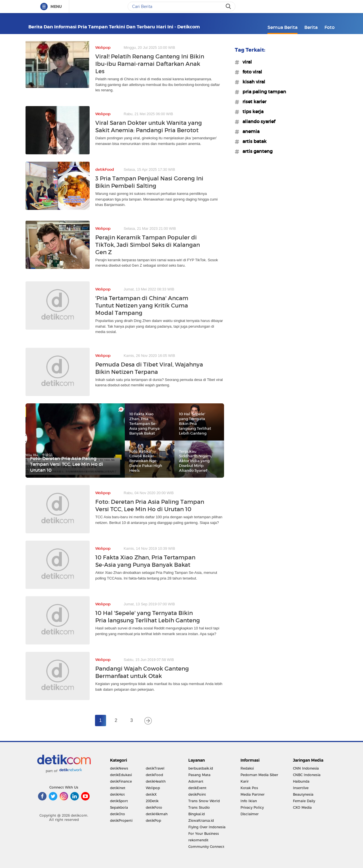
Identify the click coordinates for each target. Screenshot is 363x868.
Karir (245, 781)
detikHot (117, 794)
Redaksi (247, 768)
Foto (330, 27)
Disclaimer (250, 814)
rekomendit (198, 840)
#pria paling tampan (263, 92)
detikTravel (155, 768)
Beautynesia (303, 794)
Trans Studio (199, 807)
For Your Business (204, 834)
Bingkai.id (197, 814)
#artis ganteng (256, 151)
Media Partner (253, 794)
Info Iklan (249, 801)
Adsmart (196, 781)
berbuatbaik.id (201, 768)
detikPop (153, 820)
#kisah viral (252, 82)
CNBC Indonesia (307, 775)
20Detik (152, 801)
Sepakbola (119, 807)
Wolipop (153, 788)
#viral (245, 62)
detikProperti (121, 820)
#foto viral (251, 72)
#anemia (249, 131)
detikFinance (121, 781)
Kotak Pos (249, 788)
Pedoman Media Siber (259, 775)
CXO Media (302, 807)
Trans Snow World (204, 801)
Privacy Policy (252, 807)
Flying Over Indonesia (207, 827)
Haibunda (301, 781)
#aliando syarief (257, 121)
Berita (311, 27)
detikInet (118, 788)
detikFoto (154, 807)
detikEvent (197, 788)
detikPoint (197, 794)
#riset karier (253, 102)
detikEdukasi (121, 775)
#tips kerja (251, 111)
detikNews (119, 768)
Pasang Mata (199, 775)
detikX (151, 794)
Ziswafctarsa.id (201, 820)
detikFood (154, 775)
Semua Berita (282, 27)
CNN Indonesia (306, 768)
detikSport (119, 801)
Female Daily (304, 801)
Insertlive (301, 788)
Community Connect (206, 847)
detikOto (118, 814)
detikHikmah (157, 814)
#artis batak (253, 141)
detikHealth (156, 781)
